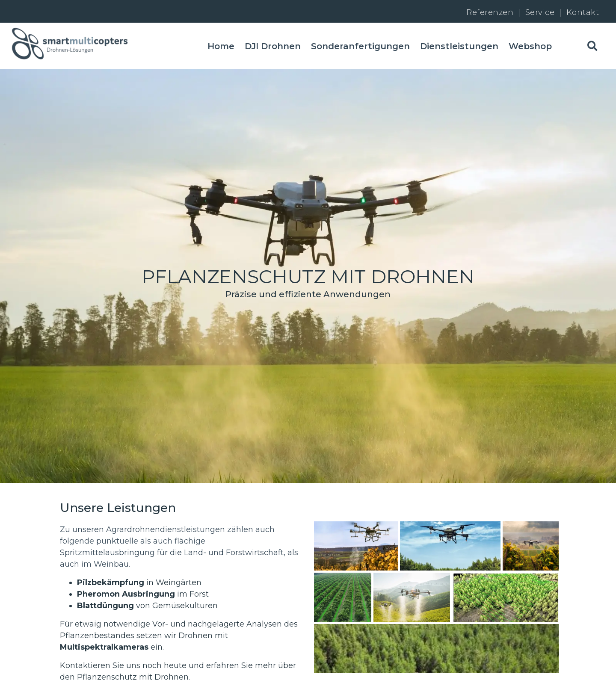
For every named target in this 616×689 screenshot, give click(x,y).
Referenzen (490, 12)
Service (541, 12)
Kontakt (583, 12)
